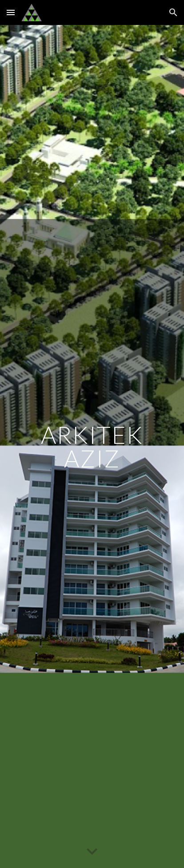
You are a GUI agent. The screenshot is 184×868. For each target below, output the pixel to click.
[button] (11, 12)
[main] (92, 447)
